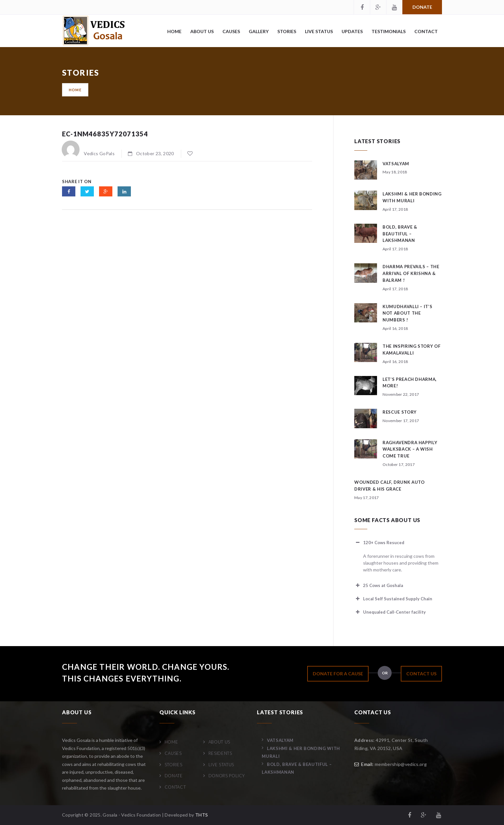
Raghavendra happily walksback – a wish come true (410, 449)
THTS (202, 815)
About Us (202, 31)
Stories (287, 31)
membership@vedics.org (401, 764)
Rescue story (400, 412)
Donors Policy (227, 776)
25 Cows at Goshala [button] (379, 585)
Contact (426, 31)
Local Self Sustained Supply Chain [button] (393, 599)
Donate (422, 7)
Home (174, 31)
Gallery (259, 31)
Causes (231, 31)
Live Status (319, 31)
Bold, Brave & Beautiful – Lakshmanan (400, 234)
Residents (220, 753)
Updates (352, 31)
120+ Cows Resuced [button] (379, 543)
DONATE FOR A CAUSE (338, 674)
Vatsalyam (396, 164)
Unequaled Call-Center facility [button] (390, 612)
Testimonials (389, 31)
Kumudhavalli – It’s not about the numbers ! (407, 313)
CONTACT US (421, 674)
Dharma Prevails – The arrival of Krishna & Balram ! (411, 273)
